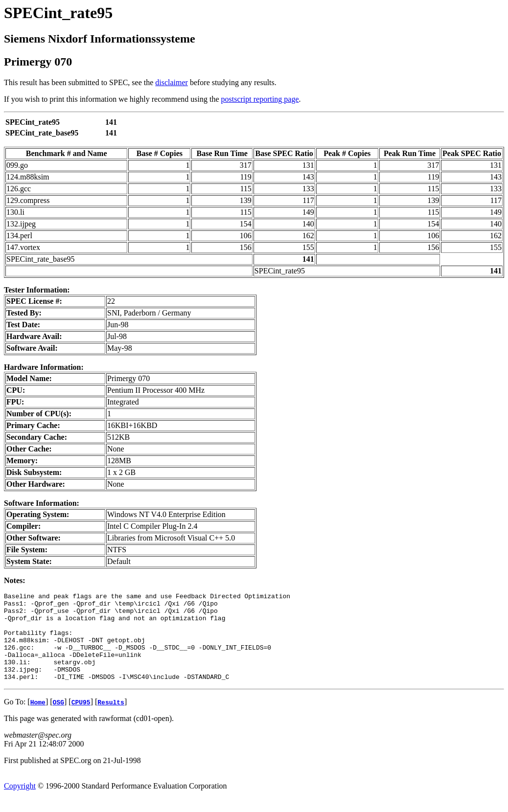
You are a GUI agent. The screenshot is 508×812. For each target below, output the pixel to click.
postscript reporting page (260, 99)
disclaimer (172, 82)
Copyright (20, 803)
